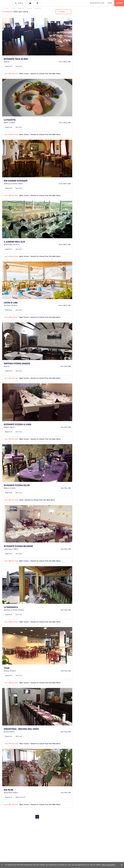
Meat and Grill (20, 797)
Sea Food (19, 66)
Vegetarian (9, 66)
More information (109, 865)
